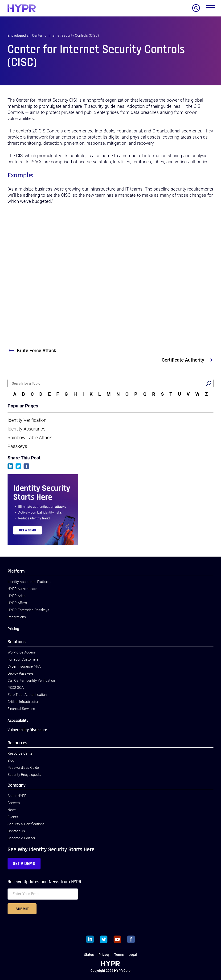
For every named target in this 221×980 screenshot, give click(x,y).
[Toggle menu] (210, 9)
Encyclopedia (18, 36)
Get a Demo (24, 864)
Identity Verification (27, 420)
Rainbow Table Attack (30, 438)
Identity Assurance (26, 429)
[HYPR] (22, 8)
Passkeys (17, 446)
